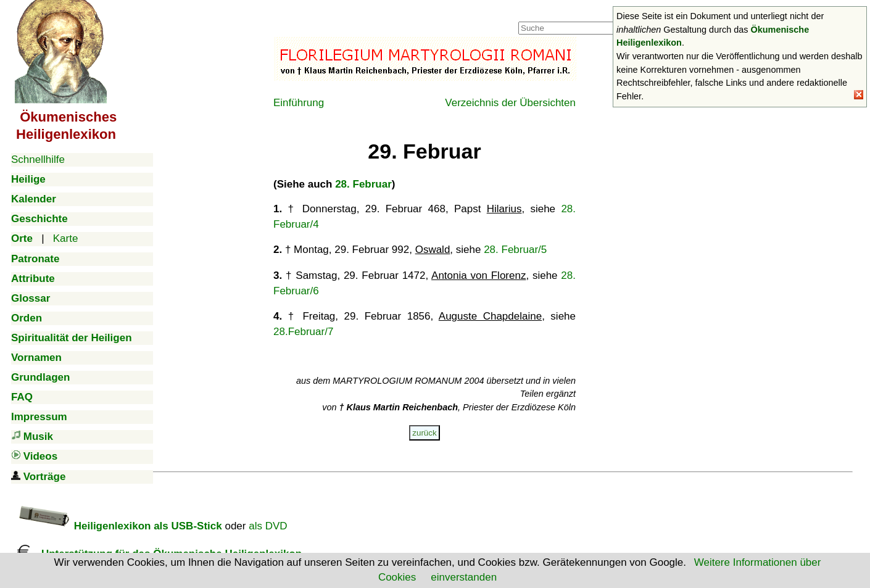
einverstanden (464, 577)
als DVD (268, 526)
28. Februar (363, 184)
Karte (66, 238)
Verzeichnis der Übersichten (510, 103)
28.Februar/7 (303, 332)
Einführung (299, 103)
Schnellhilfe (38, 159)
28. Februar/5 (515, 250)
